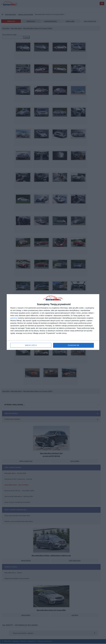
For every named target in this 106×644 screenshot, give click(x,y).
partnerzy (14, 318)
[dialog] (53, 322)
